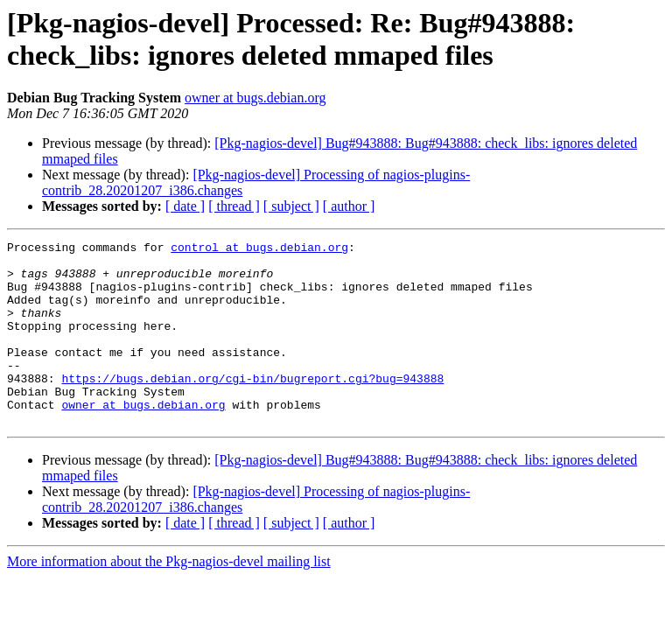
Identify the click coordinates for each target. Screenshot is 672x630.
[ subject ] (291, 206)
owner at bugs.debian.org (255, 98)
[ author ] (349, 206)
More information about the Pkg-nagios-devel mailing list (169, 598)
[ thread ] (234, 206)
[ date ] (185, 206)
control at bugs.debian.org (259, 249)
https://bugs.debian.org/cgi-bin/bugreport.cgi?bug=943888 (252, 407)
